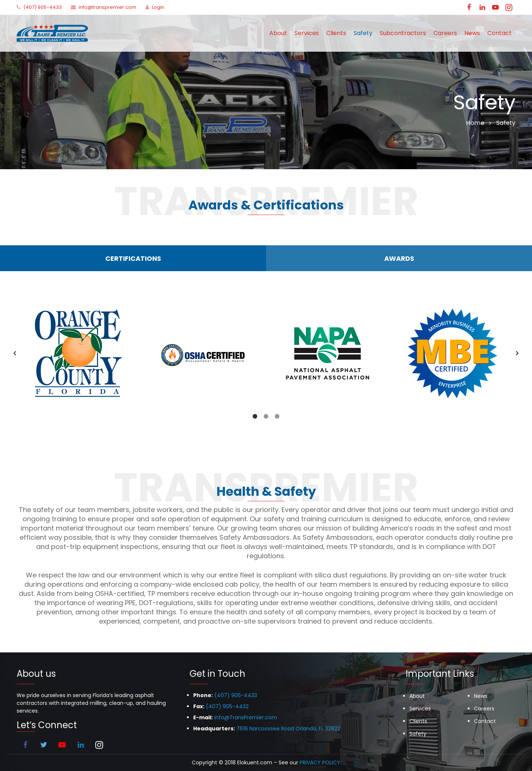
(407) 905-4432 (227, 706)
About (417, 696)
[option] (79, 353)
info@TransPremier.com (246, 717)
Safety (418, 734)
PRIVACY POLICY (320, 763)
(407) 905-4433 (42, 7)
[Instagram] (509, 7)
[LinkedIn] (482, 7)
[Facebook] (469, 7)
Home (475, 123)
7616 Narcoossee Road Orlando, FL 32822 (288, 729)
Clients (418, 721)
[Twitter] (44, 745)
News (481, 696)
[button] (15, 353)
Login (158, 7)
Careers (484, 709)
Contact (485, 721)
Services (420, 709)
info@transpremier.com (108, 7)
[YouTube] (495, 7)
